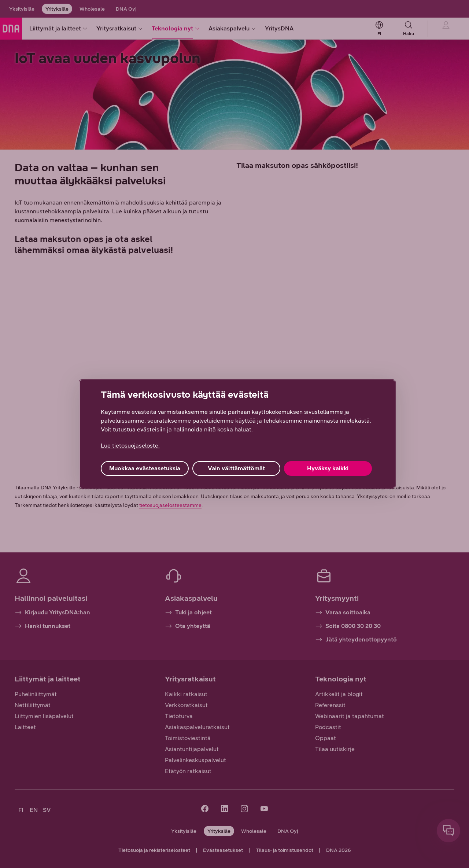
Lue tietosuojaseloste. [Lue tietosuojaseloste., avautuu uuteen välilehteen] (130, 446)
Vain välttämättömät (236, 468)
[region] (237, 434)
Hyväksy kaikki (328, 468)
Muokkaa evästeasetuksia (145, 468)
